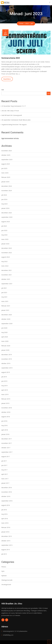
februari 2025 (6, 177)
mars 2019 (5, 394)
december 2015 (7, 536)
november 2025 (7, 151)
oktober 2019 (6, 363)
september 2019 (7, 368)
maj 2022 (4, 261)
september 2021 (7, 284)
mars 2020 (5, 341)
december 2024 (7, 186)
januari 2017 (5, 483)
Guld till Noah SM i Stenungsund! (12, 115)
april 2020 (5, 337)
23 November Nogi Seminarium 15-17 (14, 106)
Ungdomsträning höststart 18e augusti (14, 124)
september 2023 (7, 217)
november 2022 (7, 253)
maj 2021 (4, 297)
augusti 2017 (6, 456)
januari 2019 (5, 403)
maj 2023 (4, 235)
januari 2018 (5, 434)
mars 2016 (5, 523)
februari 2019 (6, 399)
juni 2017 (4, 465)
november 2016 (7, 492)
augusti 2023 (6, 222)
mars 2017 (5, 479)
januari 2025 (5, 182)
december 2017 (7, 439)
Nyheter (4, 576)
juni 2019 (4, 381)
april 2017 (5, 474)
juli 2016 (4, 510)
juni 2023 (4, 230)
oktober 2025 (6, 155)
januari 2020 (5, 350)
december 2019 (7, 355)
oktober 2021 (6, 279)
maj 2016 (4, 514)
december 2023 (7, 213)
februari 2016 (6, 527)
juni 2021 (4, 292)
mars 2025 (5, 173)
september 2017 (7, 452)
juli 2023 (4, 226)
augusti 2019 (6, 372)
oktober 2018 (6, 412)
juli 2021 (4, 288)
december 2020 (7, 315)
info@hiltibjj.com (8, 635)
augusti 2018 (6, 417)
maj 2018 (4, 425)
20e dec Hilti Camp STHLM (10, 111)
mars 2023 (5, 239)
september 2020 (7, 323)
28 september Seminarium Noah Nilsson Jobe (16, 120)
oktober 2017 (6, 448)
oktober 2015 (6, 541)
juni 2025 (4, 168)
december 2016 (7, 487)
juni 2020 (4, 328)
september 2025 (7, 159)
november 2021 (7, 275)
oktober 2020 (6, 319)
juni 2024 (4, 199)
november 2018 (7, 408)
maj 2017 (4, 470)
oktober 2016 (6, 496)
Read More (7, 79)
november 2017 (7, 443)
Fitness (4, 567)
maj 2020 (4, 332)
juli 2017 (4, 461)
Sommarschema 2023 (11, 58)
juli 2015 (4, 554)
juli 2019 (4, 377)
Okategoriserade (7, 580)
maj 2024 (4, 204)
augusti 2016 (6, 505)
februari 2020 (6, 346)
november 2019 (7, 359)
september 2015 (7, 545)
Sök (3, 90)
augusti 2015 (6, 550)
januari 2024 (5, 208)
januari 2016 (5, 532)
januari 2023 (5, 244)
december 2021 (7, 270)
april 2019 (5, 390)
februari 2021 (6, 306)
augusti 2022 (6, 257)
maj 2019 (4, 386)
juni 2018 (4, 421)
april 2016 (5, 519)
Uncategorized (6, 584)
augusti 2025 (6, 164)
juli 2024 (4, 195)
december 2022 (7, 248)
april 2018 (5, 430)
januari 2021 (5, 310)
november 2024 (7, 191)
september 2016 (7, 501)
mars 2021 (5, 301)
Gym (3, 571)
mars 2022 (5, 266)
